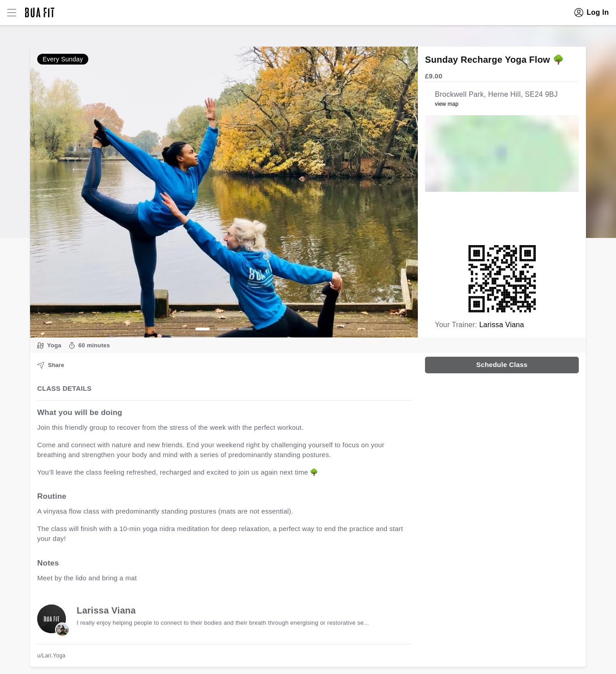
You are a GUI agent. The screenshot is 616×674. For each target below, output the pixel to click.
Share (51, 365)
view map (447, 104)
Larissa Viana (502, 325)
